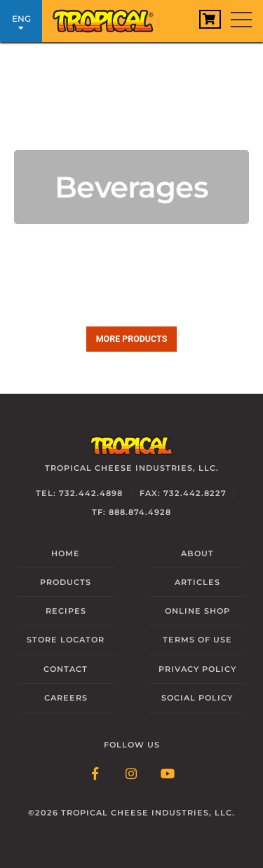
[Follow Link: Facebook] (95, 775)
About (197, 553)
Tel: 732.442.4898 (79, 493)
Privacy (197, 669)
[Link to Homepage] (109, 18)
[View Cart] (210, 19)
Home (66, 553)
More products (132, 339)
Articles (197, 582)
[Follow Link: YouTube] (168, 775)
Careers (66, 698)
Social (197, 698)
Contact (66, 669)
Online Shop (197, 611)
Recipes (66, 611)
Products (66, 582)
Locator (66, 640)
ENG (21, 23)
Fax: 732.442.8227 (183, 493)
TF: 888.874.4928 (131, 512)
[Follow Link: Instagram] (132, 775)
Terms (197, 640)
